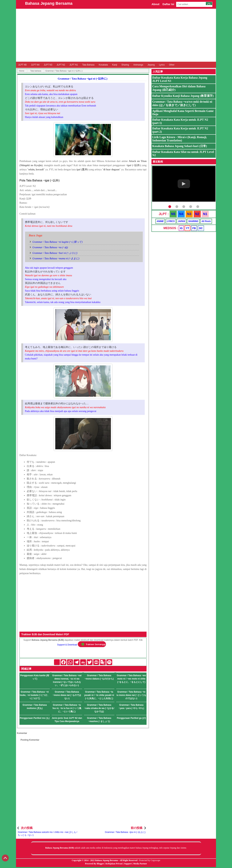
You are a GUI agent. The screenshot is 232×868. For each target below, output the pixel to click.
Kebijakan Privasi (114, 864)
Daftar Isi (168, 4)
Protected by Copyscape (150, 860)
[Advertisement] (116, 35)
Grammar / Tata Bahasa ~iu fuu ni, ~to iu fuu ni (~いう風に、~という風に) (67, 708)
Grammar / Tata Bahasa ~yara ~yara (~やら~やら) (131, 707)
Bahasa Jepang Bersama (49, 3)
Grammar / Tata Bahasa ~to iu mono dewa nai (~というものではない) (131, 695)
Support (128, 864)
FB (194, 228)
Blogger (100, 864)
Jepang (151, 65)
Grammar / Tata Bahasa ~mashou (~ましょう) (99, 720)
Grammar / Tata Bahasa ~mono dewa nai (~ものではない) (67, 695)
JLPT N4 (35, 65)
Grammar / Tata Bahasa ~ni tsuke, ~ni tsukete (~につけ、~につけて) (35, 695)
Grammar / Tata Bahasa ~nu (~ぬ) (50, 247)
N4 (181, 214)
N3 (189, 214)
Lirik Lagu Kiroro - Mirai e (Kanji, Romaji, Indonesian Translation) (180, 139)
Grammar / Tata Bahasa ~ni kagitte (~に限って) (57, 242)
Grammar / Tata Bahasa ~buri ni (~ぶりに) (55, 253)
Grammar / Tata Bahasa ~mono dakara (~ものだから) (99, 677)
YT (187, 228)
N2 (197, 214)
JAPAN (181, 221)
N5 (173, 214)
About (155, 4)
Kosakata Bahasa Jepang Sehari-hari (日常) (180, 146)
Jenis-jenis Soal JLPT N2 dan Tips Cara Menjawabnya (67, 720)
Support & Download (67, 645)
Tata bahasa (36, 71)
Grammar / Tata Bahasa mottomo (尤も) (35, 707)
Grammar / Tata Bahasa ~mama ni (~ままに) (56, 258)
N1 (205, 214)
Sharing (125, 65)
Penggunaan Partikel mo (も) (35, 718)
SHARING (193, 221)
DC (201, 228)
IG (181, 228)
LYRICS (171, 221)
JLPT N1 (74, 65)
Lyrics (162, 65)
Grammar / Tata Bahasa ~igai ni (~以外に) (83, 79)
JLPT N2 (61, 65)
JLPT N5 (22, 65)
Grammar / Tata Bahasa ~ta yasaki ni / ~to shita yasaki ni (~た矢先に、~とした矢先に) (99, 695)
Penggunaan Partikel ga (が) (131, 718)
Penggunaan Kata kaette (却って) (35, 677)
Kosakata (103, 65)
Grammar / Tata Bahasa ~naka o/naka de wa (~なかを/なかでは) (99, 708)
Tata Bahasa (88, 65)
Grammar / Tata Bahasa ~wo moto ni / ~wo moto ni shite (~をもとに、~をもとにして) (131, 679)
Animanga (138, 65)
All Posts (206, 221)
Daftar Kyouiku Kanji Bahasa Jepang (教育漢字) (183, 96)
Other (172, 65)
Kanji (115, 65)
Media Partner (140, 864)
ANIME (160, 221)
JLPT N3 (48, 65)
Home (22, 71)
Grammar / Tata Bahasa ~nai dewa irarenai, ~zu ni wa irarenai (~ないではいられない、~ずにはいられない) (67, 680)
